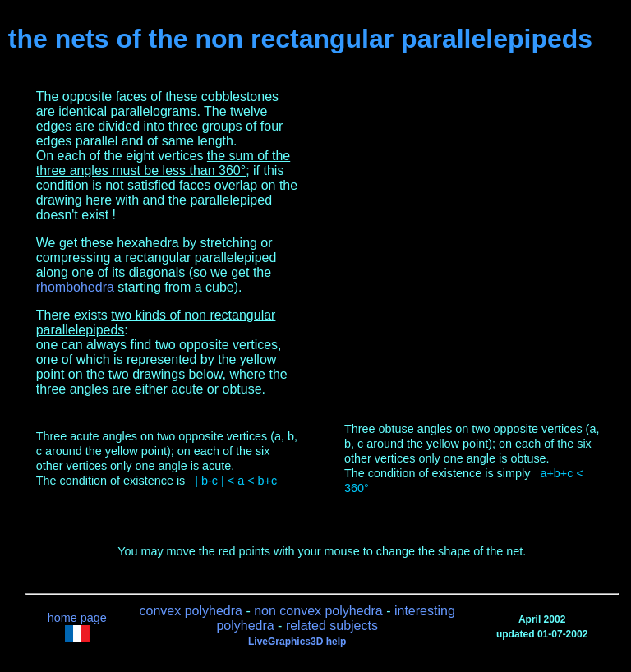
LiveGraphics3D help (297, 642)
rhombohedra (75, 287)
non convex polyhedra (318, 611)
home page (77, 618)
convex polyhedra (191, 611)
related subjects (332, 626)
